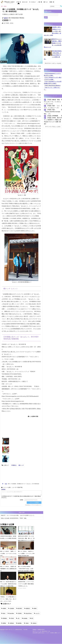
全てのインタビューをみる (53, 63)
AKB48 (4, 608)
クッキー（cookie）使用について (53, 633)
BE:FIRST (19, 608)
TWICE (26, 623)
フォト (46, 2)
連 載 (40, 2)
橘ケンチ (21, 465)
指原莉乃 (27, 608)
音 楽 (19, 2)
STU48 (12, 618)
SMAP (34, 608)
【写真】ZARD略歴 (52, 116)
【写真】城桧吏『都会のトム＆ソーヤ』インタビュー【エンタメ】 (52, 102)
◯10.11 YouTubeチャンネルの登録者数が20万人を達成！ (53, 82)
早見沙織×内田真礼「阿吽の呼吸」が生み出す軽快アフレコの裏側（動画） (53, 55)
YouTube (25, 630)
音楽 (6, 484)
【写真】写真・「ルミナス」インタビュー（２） (52, 107)
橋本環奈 (19, 623)
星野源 (4, 623)
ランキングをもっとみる (53, 127)
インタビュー (33, 2)
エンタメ (25, 2)
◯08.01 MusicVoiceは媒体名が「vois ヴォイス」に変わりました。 (52, 88)
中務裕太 (14, 465)
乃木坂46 (11, 608)
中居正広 (34, 623)
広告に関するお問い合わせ (39, 633)
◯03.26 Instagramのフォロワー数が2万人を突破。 (52, 74)
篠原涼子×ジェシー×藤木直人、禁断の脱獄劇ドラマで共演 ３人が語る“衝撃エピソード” (53, 43)
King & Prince (28, 613)
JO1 (18, 618)
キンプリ (37, 613)
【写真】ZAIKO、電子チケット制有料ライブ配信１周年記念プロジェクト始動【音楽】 (53, 121)
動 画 (52, 2)
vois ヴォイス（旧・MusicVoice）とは (41, 631)
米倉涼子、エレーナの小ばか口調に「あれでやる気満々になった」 (18, 515)
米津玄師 (11, 623)
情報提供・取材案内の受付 (39, 630)
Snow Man (11, 613)
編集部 (6, 18)
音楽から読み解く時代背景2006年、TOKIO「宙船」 (14, 518)
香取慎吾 (4, 618)
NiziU (3, 613)
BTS (32, 618)
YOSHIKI (19, 613)
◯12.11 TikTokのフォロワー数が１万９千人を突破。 (53, 78)
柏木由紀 (25, 618)
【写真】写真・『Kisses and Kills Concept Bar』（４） (52, 112)
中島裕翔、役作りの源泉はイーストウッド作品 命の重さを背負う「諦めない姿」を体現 (52, 31)
